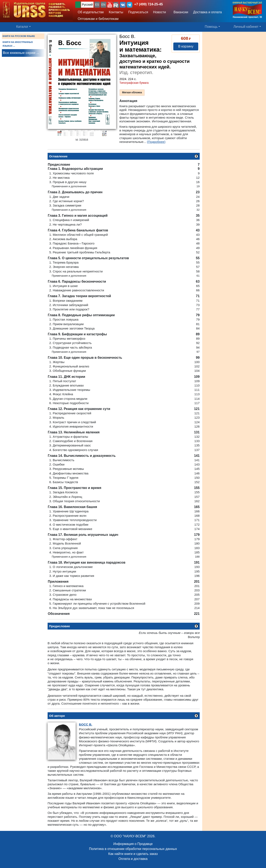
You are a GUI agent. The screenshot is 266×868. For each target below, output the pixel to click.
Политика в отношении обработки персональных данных (133, 849)
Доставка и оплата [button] (207, 12)
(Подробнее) (156, 142)
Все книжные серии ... (21, 53)
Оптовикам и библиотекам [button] (98, 19)
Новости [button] (160, 12)
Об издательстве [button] (91, 12)
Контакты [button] (116, 12)
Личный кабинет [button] (246, 27)
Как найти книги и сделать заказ (133, 854)
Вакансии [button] (180, 12)
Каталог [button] (22, 27)
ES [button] (97, 5)
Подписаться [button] (138, 12)
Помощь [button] (211, 27)
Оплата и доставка (133, 859)
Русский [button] (87, 5)
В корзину (186, 46)
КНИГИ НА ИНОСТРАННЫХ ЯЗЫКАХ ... (18, 44)
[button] (110, 5)
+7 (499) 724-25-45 (148, 4)
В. (86, 724)
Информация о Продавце (133, 844)
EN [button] (103, 5)
